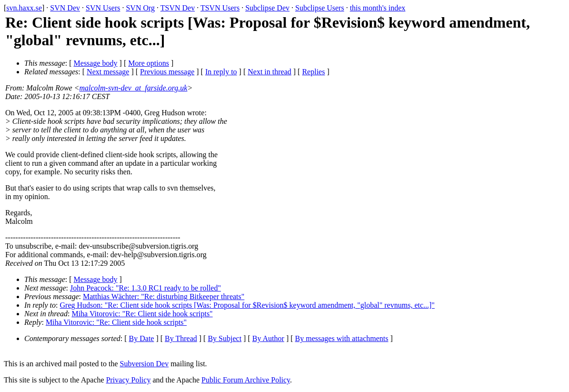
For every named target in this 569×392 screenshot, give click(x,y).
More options (149, 63)
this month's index (378, 8)
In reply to (221, 72)
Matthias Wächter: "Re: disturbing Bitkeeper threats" (164, 297)
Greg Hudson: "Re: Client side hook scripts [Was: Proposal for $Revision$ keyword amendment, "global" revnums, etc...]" (247, 305)
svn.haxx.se (24, 8)
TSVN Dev (178, 8)
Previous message (167, 72)
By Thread (181, 338)
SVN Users (103, 8)
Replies (313, 72)
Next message (108, 72)
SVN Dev (65, 8)
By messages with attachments (342, 338)
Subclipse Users (320, 8)
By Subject (225, 338)
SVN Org (140, 8)
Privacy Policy (129, 380)
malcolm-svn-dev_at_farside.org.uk (134, 88)
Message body (96, 63)
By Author (268, 338)
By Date (142, 338)
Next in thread (270, 72)
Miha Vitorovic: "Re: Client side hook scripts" (142, 314)
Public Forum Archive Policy (246, 380)
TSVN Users (220, 8)
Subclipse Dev (267, 8)
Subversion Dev (145, 364)
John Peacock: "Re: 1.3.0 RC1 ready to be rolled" (145, 288)
